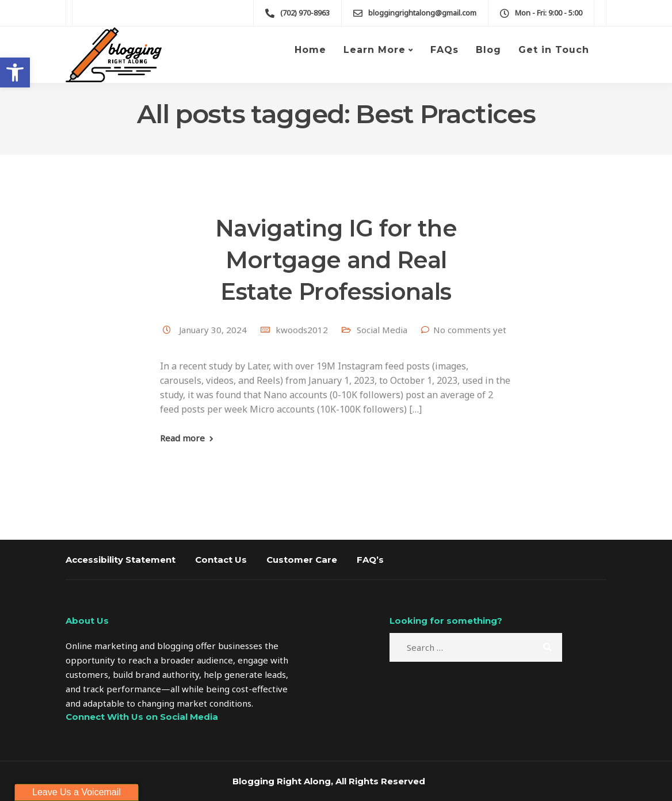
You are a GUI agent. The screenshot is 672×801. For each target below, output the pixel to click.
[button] (15, 73)
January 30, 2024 (214, 330)
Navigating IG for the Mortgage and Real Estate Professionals (336, 260)
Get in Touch (554, 50)
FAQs (444, 50)
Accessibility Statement (121, 560)
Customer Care (302, 560)
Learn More (375, 50)
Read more (182, 438)
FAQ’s (370, 560)
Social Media (382, 330)
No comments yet (470, 330)
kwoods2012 (302, 330)
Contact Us (221, 560)
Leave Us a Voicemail (77, 792)
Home (310, 50)
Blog (488, 50)
